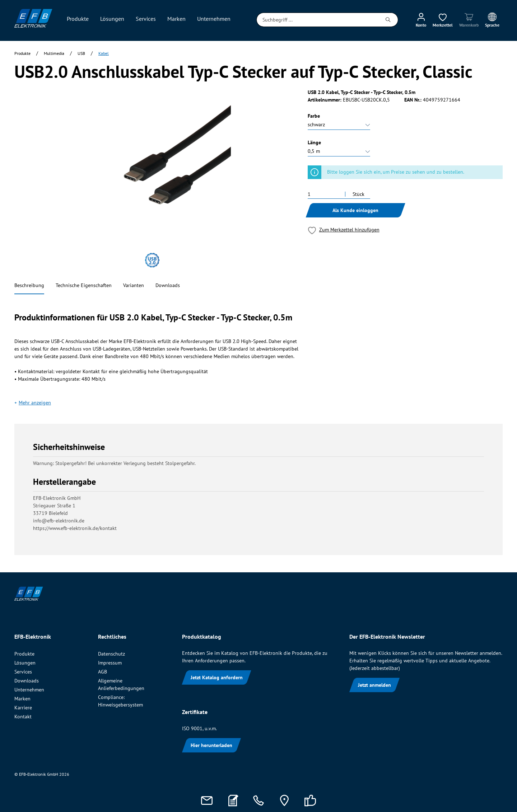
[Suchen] (388, 20)
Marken (22, 699)
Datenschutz (111, 654)
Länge (314, 142)
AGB (103, 672)
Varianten (134, 285)
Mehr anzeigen (35, 403)
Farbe (314, 116)
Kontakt (23, 717)
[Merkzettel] (443, 20)
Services (23, 672)
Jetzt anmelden (374, 685)
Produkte (24, 654)
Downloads (168, 285)
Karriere (23, 708)
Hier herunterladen (211, 745)
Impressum (110, 663)
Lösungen (25, 663)
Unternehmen (29, 690)
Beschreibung (29, 285)
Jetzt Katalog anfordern (217, 677)
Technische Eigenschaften (84, 285)
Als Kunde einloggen (355, 210)
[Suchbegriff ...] (318, 20)
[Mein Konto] (421, 20)
